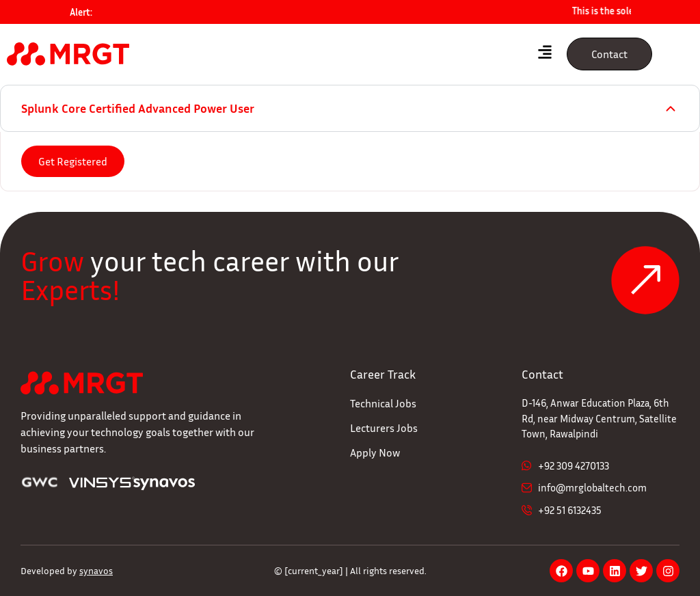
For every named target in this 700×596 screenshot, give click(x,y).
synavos (96, 570)
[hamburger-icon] (544, 54)
